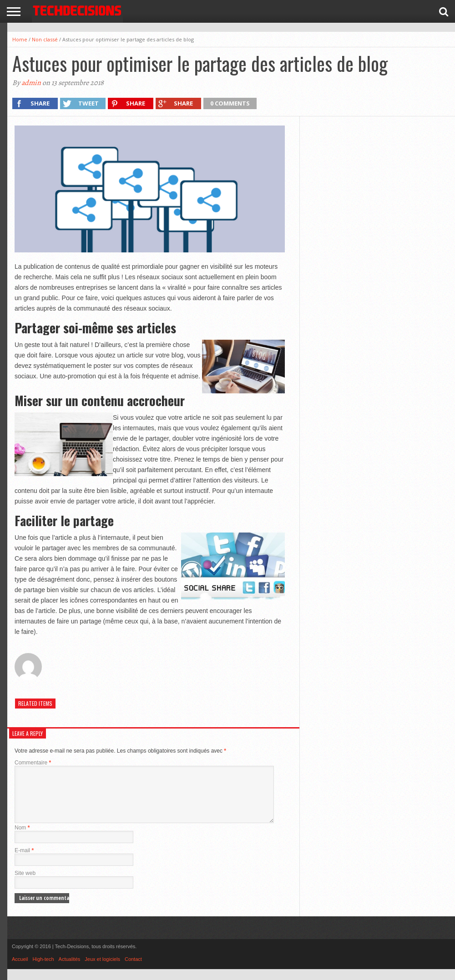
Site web (25, 884)
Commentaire (33, 763)
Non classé (45, 39)
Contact (133, 970)
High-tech (43, 970)
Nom (22, 839)
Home (20, 39)
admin (31, 83)
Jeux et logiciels (102, 970)
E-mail (24, 861)
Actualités (70, 970)
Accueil (20, 970)
